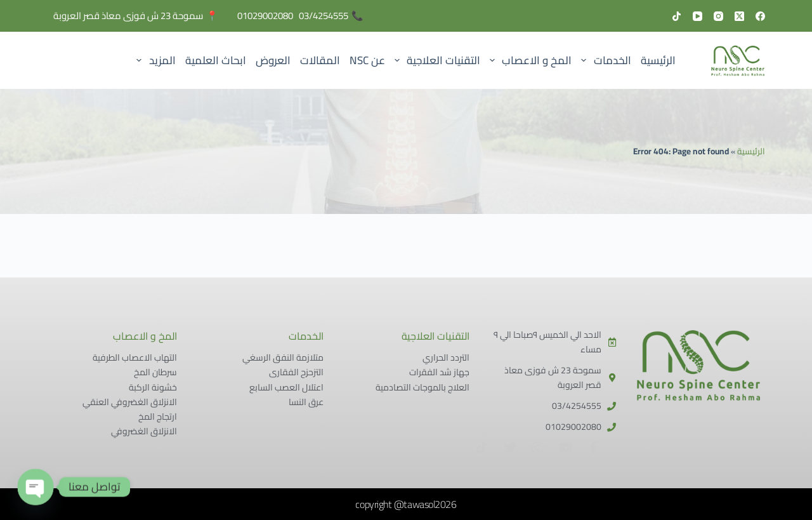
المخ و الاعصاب (529, 60)
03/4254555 (324, 16)
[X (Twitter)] (739, 16)
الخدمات (604, 60)
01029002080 (265, 16)
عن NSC (367, 60)
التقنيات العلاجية (435, 60)
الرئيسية (658, 60)
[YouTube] (697, 16)
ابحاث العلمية (216, 60)
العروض (273, 60)
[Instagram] (718, 16)
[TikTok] (677, 16)
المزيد (154, 60)
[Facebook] (760, 16)
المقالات (320, 60)
